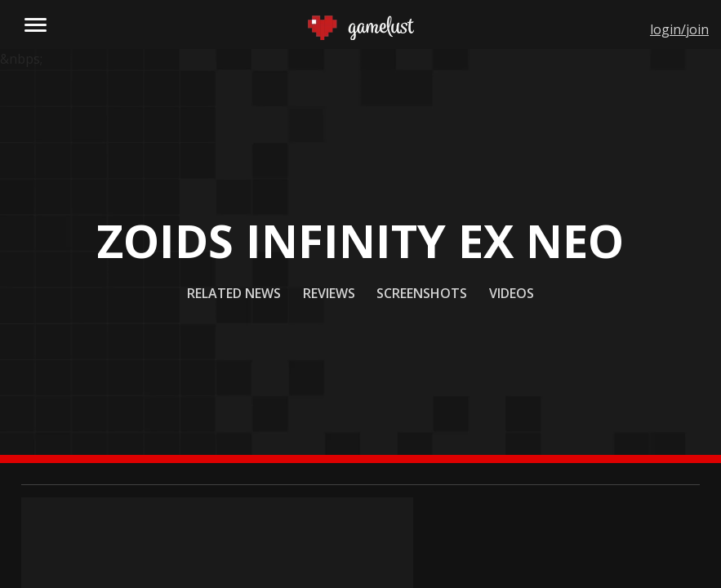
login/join (679, 29)
